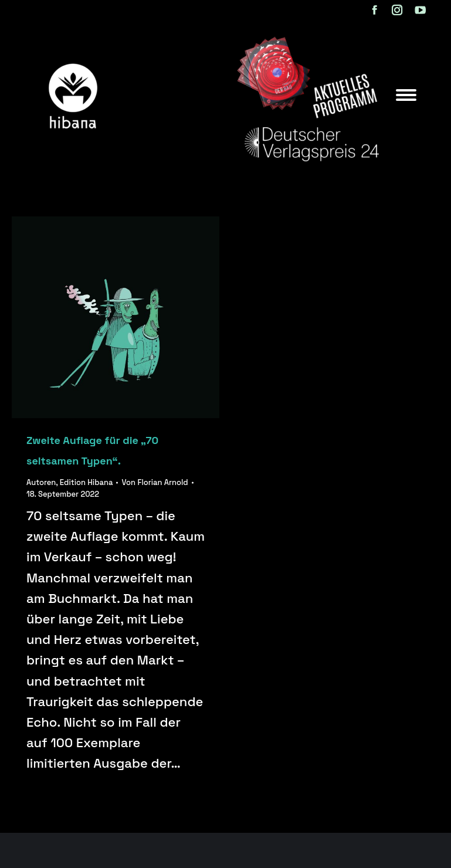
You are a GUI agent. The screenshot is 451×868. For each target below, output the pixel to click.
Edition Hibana (87, 482)
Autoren (41, 482)
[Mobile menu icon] (406, 95)
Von (155, 482)
